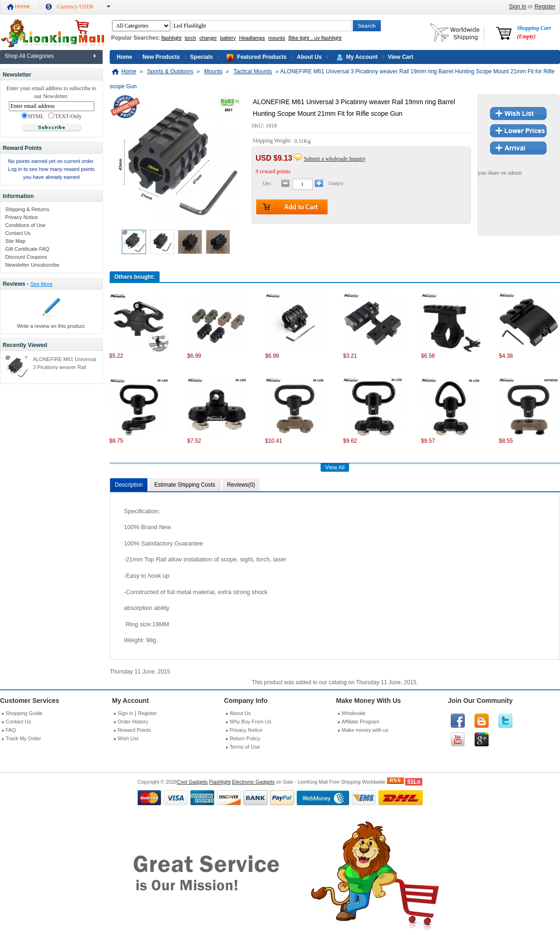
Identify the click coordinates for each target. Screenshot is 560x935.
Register (545, 7)
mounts (277, 38)
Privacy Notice (21, 217)
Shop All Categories (29, 56)
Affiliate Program (360, 722)
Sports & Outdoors (170, 71)
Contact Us (18, 233)
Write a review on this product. (51, 326)
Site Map (15, 241)
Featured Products (262, 57)
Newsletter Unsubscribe (32, 265)
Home (22, 7)
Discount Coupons (26, 257)
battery (228, 38)
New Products (161, 57)
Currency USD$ (75, 7)
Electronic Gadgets (253, 782)
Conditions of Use (25, 225)
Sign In (518, 7)
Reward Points (134, 730)
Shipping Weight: (273, 141)
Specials (201, 57)
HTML (33, 116)
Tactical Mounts (253, 71)
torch (190, 38)
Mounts (213, 71)
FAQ (11, 730)
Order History (133, 722)
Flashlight (220, 782)
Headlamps (252, 38)
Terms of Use (245, 747)
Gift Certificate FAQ (27, 249)
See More (42, 284)
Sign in (126, 713)
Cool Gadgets (192, 782)
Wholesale (353, 713)
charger (208, 38)
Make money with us (365, 730)
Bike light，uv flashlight (315, 38)
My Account (362, 57)
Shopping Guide (24, 713)
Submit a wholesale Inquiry (335, 159)
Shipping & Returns (27, 209)
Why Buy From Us (250, 722)
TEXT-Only (65, 116)
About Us (309, 57)
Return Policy (245, 738)
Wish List (128, 738)
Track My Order (23, 738)
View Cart (400, 57)
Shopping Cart (534, 32)
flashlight (171, 38)
